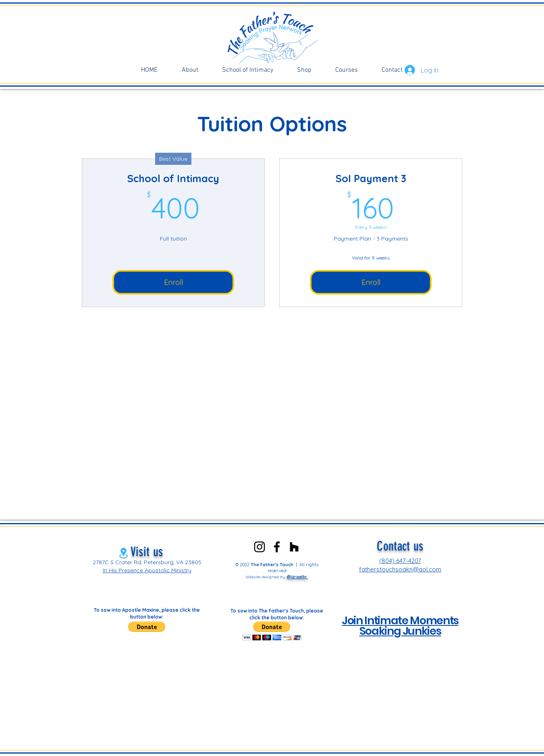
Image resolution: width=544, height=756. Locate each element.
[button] (147, 627)
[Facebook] (277, 547)
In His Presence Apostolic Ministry (147, 570)
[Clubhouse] (294, 547)
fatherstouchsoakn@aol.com (400, 569)
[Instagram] (260, 547)
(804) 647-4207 (400, 561)
